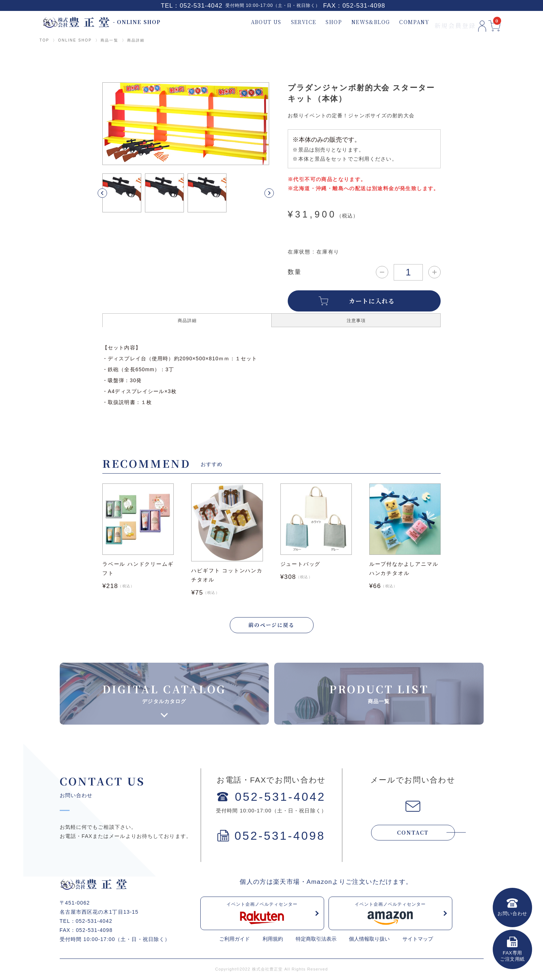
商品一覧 (109, 40)
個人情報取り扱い (369, 940)
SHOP (317, 22)
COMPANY (397, 22)
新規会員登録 (438, 22)
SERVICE (287, 22)
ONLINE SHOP (75, 40)
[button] (111, 193)
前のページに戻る (272, 626)
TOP (45, 40)
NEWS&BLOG (354, 22)
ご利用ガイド (235, 940)
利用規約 (273, 940)
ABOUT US (249, 22)
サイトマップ (418, 940)
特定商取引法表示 (316, 940)
